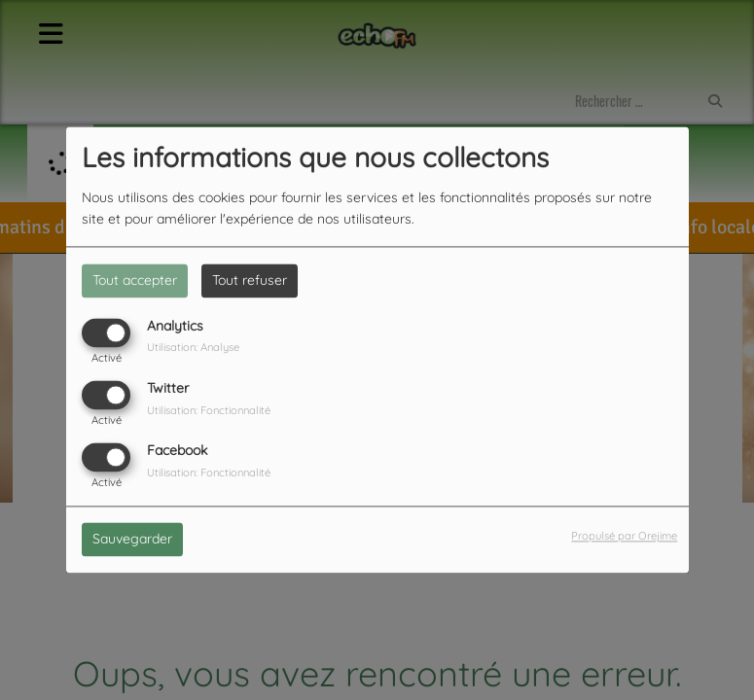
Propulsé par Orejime (624, 537)
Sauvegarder (132, 540)
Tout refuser (250, 280)
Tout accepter (135, 280)
